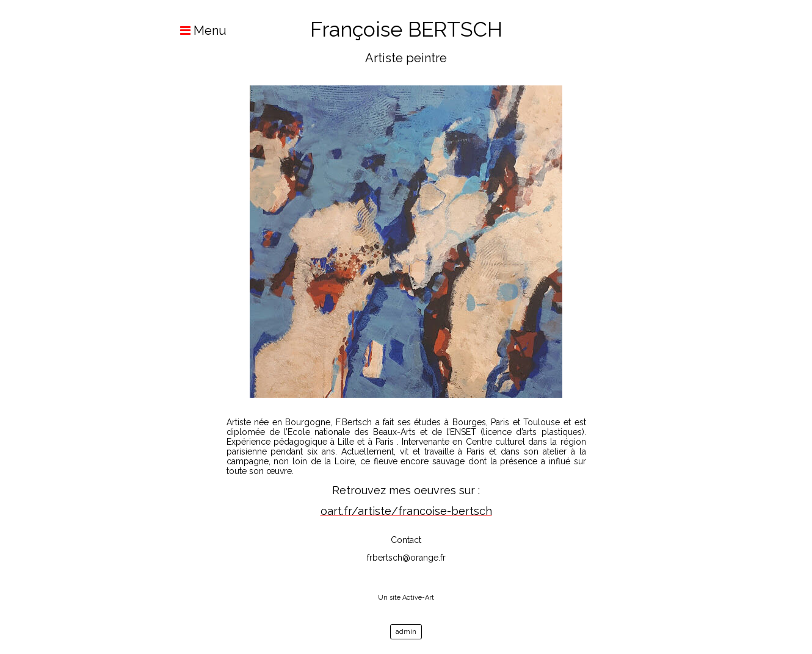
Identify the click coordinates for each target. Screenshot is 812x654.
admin (406, 632)
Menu (197, 31)
